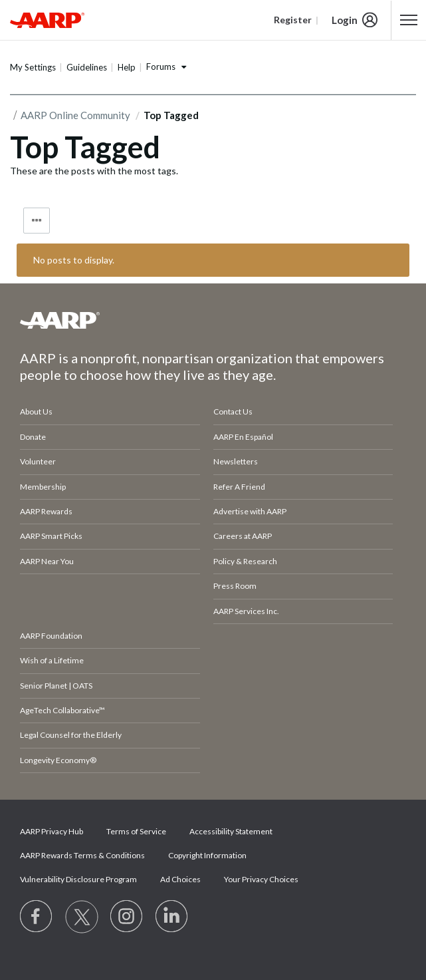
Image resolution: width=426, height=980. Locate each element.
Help (127, 67)
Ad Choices (180, 879)
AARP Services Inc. (246, 611)
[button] (409, 20)
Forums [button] (161, 67)
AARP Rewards (46, 511)
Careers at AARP (243, 536)
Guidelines (87, 67)
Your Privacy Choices (261, 879)
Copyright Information (207, 855)
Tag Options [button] (37, 221)
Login (345, 20)
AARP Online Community (75, 115)
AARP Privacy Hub (52, 831)
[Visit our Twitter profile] (82, 917)
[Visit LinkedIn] (172, 917)
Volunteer (38, 461)
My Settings (33, 67)
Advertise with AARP (250, 511)
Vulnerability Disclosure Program (78, 879)
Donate (33, 437)
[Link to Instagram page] (127, 917)
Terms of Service (136, 831)
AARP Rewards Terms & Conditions (82, 855)
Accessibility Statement (231, 831)
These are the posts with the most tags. (94, 171)
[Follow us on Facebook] (37, 917)
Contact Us (233, 411)
